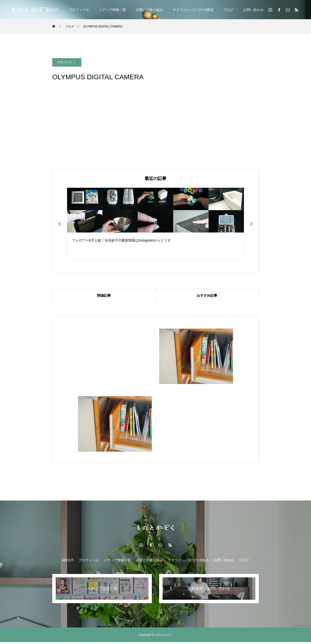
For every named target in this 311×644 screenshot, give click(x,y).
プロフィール (79, 10)
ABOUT (53, 10)
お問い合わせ (253, 10)
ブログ (228, 10)
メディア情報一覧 (112, 10)
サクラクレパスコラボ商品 (193, 10)
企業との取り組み (149, 10)
